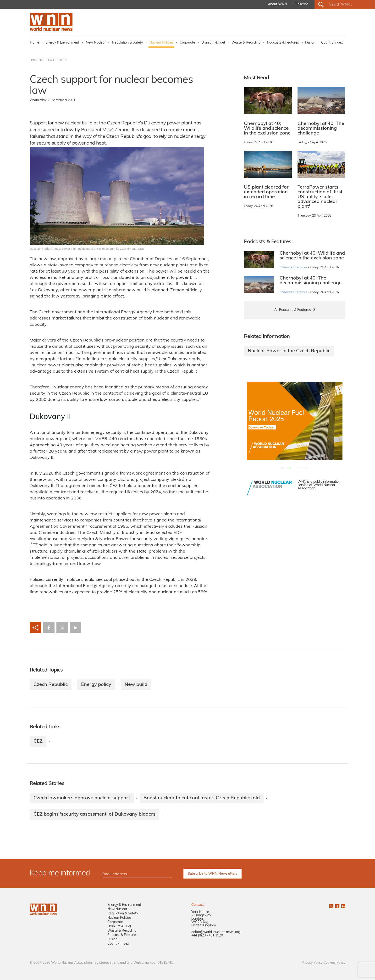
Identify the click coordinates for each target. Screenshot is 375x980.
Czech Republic (51, 685)
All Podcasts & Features (293, 310)
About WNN (277, 4)
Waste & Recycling (246, 43)
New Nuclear (96, 43)
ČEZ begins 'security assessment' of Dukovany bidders (94, 814)
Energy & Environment (62, 43)
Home (35, 43)
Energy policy (96, 685)
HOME (34, 60)
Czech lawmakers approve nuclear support (82, 798)
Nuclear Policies (162, 43)
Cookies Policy (334, 963)
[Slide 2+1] (303, 468)
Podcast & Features (122, 935)
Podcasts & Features (283, 43)
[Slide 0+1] (286, 468)
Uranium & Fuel (213, 43)
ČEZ (38, 741)
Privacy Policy (312, 963)
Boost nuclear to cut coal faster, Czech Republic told (202, 798)
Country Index (332, 43)
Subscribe (301, 4)
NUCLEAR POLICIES (54, 60)
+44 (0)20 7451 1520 (207, 936)
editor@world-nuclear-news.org (216, 932)
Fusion (310, 43)
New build (136, 685)
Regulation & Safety (127, 43)
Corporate (187, 43)
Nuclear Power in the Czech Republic (289, 351)
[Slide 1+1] (295, 468)
